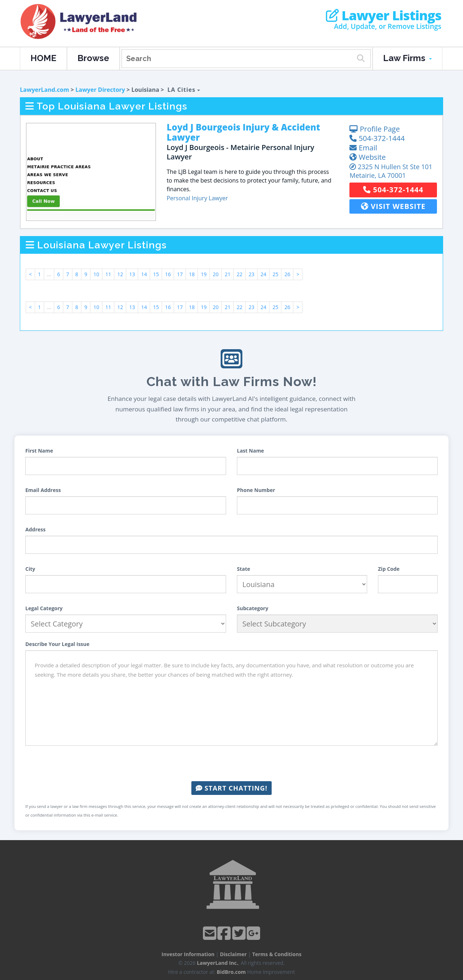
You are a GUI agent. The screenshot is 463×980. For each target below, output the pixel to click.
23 (251, 274)
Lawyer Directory (100, 90)
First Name (39, 451)
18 (192, 274)
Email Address (43, 490)
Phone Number (256, 490)
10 (96, 274)
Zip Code (389, 569)
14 (144, 274)
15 (156, 274)
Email (363, 148)
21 (228, 274)
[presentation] (231, 763)
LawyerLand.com (44, 90)
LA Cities (184, 90)
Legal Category (44, 608)
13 (132, 274)
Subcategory (253, 608)
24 (263, 274)
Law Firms (407, 58)
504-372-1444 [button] (393, 190)
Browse (93, 58)
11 (108, 274)
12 (120, 274)
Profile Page (375, 129)
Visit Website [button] (393, 206)
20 (216, 274)
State (244, 569)
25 (275, 274)
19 (204, 274)
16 (168, 274)
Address (35, 529)
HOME (43, 58)
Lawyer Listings (384, 16)
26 (287, 274)
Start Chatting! (231, 788)
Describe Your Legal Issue (57, 644)
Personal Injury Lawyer (197, 198)
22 (239, 274)
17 (180, 274)
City (30, 569)
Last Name (250, 451)
